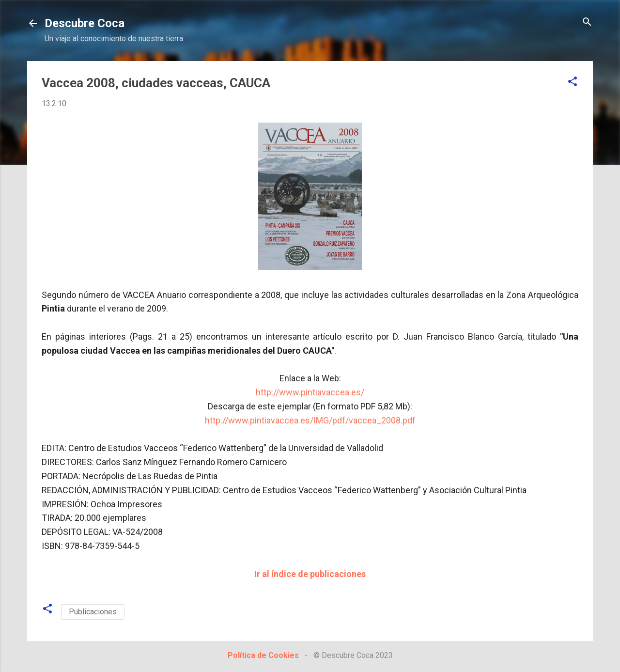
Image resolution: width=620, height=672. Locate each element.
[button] (573, 82)
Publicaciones (93, 612)
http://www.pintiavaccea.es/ (310, 392)
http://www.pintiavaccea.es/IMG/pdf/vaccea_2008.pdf (310, 420)
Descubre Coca (85, 23)
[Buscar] (587, 23)
